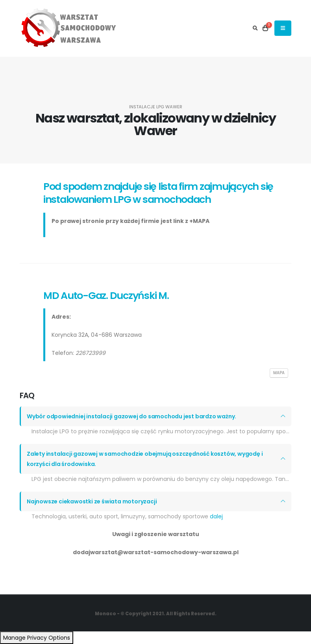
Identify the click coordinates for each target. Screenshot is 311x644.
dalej (216, 516)
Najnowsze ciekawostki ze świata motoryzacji (92, 501)
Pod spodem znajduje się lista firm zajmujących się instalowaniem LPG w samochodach (158, 193)
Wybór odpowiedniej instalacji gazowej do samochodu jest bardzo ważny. (131, 416)
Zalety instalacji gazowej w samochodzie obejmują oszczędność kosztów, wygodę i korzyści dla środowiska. (145, 459)
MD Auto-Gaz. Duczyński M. (106, 296)
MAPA (279, 373)
